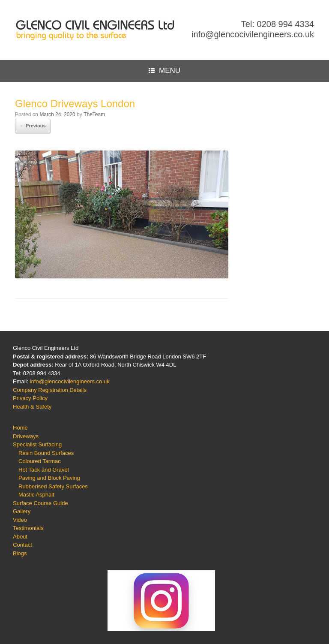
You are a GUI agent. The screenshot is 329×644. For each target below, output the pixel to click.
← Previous (33, 126)
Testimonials (28, 528)
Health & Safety (32, 407)
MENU (164, 71)
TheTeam (94, 114)
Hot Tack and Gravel (44, 470)
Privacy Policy (30, 398)
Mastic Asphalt (36, 495)
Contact (22, 545)
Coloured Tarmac (40, 461)
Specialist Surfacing (37, 444)
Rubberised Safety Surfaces (53, 486)
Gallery (22, 511)
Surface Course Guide (40, 503)
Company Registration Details (50, 390)
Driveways (26, 436)
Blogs (20, 553)
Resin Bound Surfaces (46, 453)
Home (20, 428)
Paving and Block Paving (49, 478)
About (20, 537)
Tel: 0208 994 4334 (278, 24)
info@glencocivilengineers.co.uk (253, 34)
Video (20, 520)
